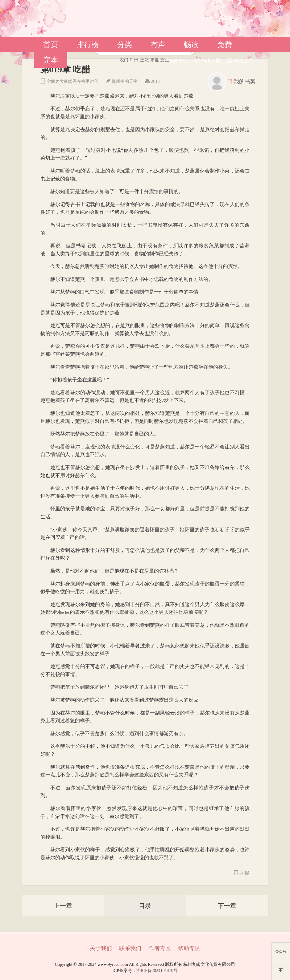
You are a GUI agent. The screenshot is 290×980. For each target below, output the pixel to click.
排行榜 (88, 45)
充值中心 (175, 61)
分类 (125, 45)
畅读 (191, 45)
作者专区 (208, 61)
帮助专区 (189, 948)
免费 (225, 45)
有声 (158, 45)
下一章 (227, 906)
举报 (241, 873)
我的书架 (245, 82)
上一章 (63, 906)
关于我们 (101, 948)
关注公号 (240, 61)
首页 (51, 45)
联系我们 (130, 948)
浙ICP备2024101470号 (157, 971)
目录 (145, 906)
